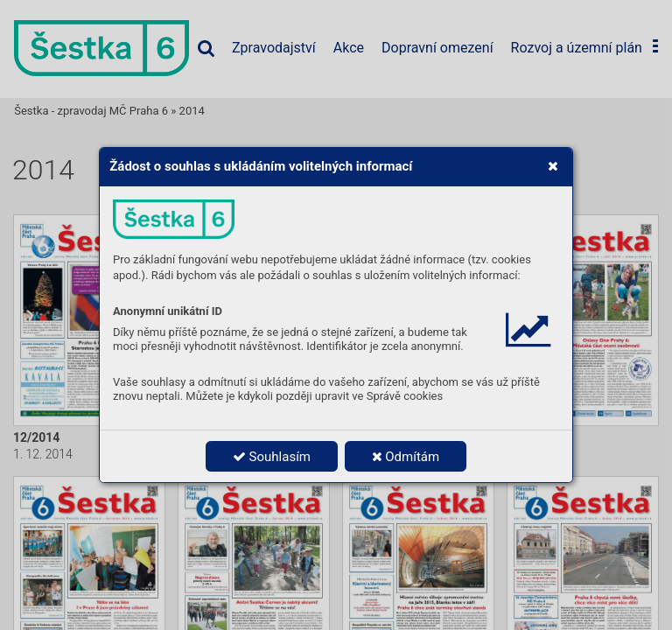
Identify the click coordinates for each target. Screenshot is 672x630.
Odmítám (406, 457)
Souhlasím (272, 457)
